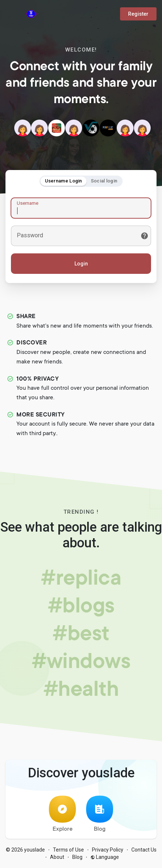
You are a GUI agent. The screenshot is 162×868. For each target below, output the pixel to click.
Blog (100, 814)
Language (105, 857)
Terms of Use (68, 850)
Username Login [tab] (63, 181)
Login (81, 264)
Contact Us (144, 850)
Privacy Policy (108, 850)
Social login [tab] (104, 181)
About (57, 857)
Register (138, 14)
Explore (62, 814)
